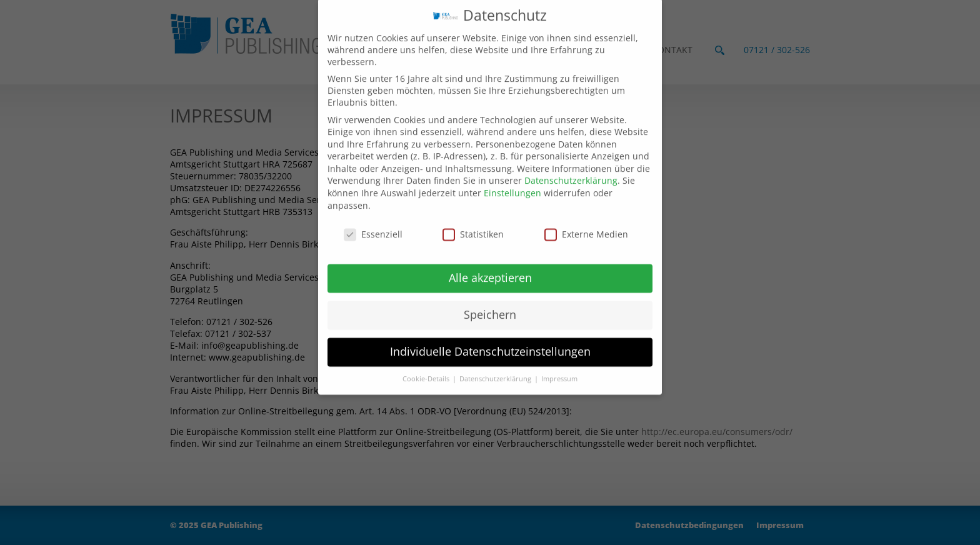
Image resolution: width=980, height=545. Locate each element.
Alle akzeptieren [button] (490, 264)
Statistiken (473, 220)
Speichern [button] (490, 301)
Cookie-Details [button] (427, 365)
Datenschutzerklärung (571, 167)
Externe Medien (586, 220)
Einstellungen (512, 179)
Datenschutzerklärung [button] (496, 365)
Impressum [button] (559, 365)
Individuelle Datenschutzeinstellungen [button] (490, 337)
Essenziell (373, 220)
